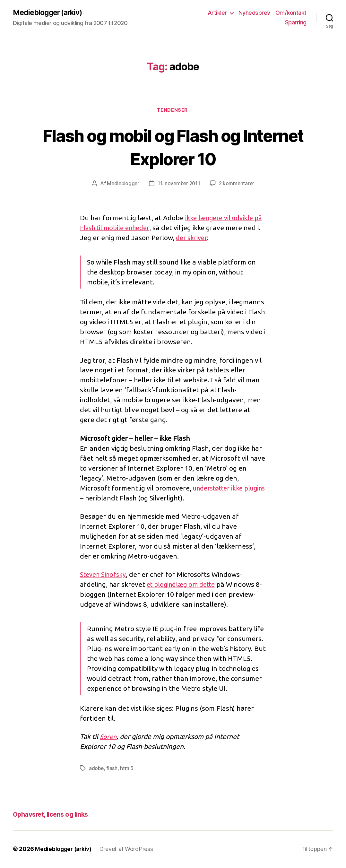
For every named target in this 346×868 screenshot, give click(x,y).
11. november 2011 (179, 185)
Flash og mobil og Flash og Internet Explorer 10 (173, 147)
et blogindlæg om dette (184, 586)
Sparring (296, 23)
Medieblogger (122, 185)
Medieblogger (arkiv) (50, 13)
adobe (97, 769)
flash (112, 769)
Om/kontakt (291, 13)
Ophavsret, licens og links (53, 815)
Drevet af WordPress (129, 850)
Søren (109, 738)
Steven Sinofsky (104, 576)
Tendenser (173, 111)
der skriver (211, 239)
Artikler (217, 13)
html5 (127, 769)
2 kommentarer (238, 185)
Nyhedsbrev (254, 13)
